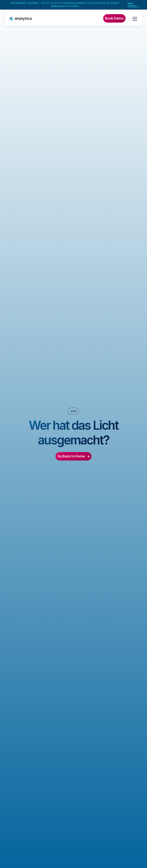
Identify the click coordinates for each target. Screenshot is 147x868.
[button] (134, 19)
